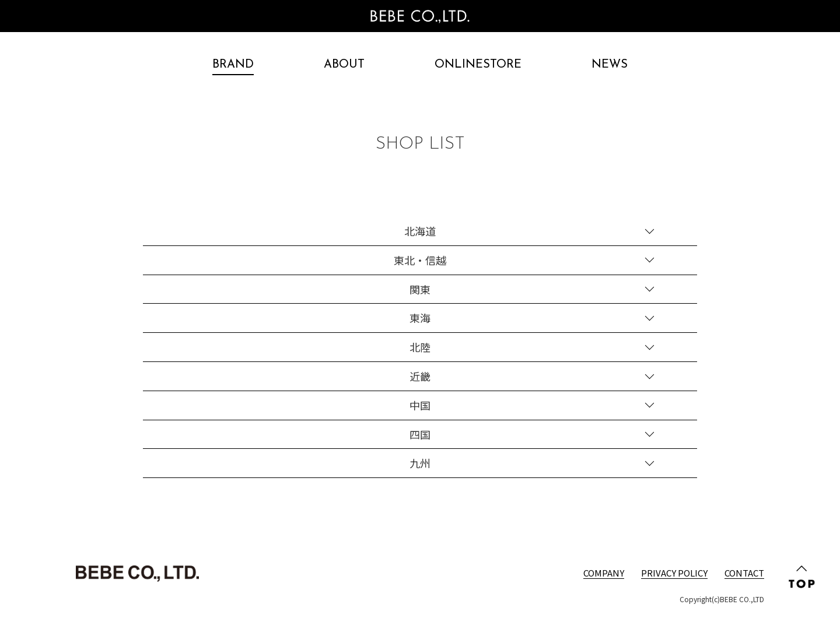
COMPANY (604, 573)
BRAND (233, 65)
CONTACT (744, 573)
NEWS (610, 65)
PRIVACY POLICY (674, 573)
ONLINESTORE (478, 65)
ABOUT (344, 65)
